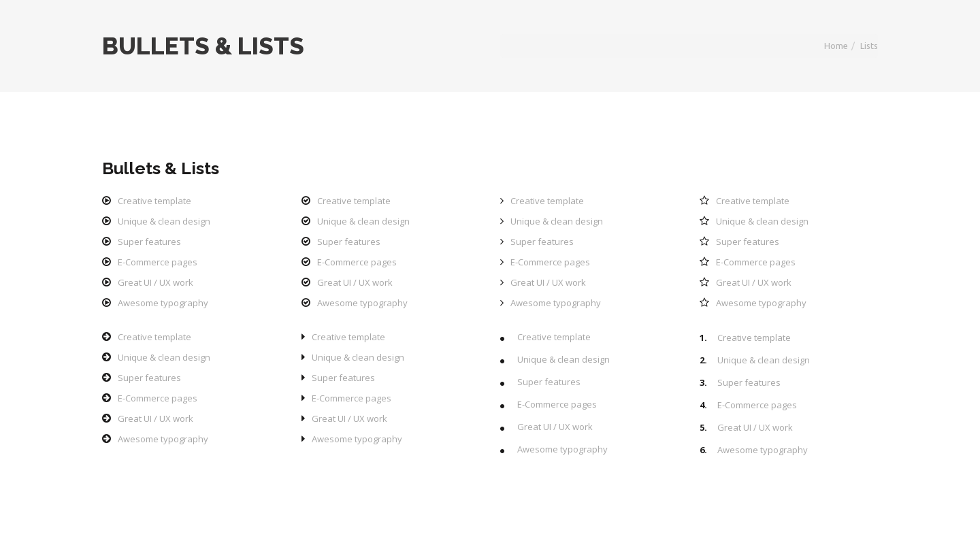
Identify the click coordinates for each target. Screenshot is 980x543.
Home (836, 46)
